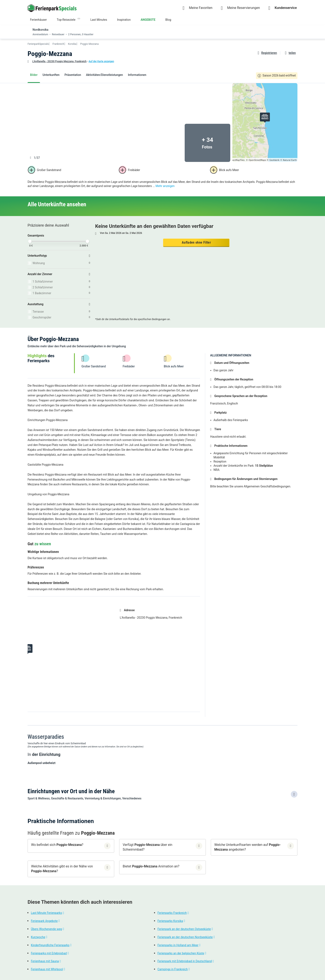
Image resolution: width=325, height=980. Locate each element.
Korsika (72, 44)
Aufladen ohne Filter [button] (196, 242)
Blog (168, 20)
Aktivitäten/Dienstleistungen (104, 75)
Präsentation (73, 75)
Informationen (137, 75)
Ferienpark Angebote (44, 921)
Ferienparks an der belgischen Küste (181, 953)
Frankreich (58, 44)
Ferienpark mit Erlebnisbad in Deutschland (185, 961)
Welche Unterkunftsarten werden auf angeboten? (247, 847)
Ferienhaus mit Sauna (45, 961)
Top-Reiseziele (66, 20)
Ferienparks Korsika (170, 921)
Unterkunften (51, 75)
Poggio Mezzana (89, 44)
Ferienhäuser (38, 20)
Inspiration (124, 20)
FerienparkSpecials (38, 44)
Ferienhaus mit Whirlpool (47, 969)
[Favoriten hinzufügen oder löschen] (267, 53)
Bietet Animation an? (151, 866)
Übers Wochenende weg (46, 929)
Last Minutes (99, 20)
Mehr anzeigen (165, 186)
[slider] (30, 241)
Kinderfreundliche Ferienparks (50, 945)
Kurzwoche (38, 937)
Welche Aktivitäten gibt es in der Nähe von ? (62, 869)
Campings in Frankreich (173, 969)
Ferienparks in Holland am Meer (178, 945)
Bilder (34, 75)
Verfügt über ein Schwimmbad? (147, 847)
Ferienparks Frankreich (172, 913)
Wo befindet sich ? (57, 845)
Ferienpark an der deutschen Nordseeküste (185, 937)
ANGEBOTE (148, 20)
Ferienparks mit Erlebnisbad (49, 953)
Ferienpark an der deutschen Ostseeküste (184, 929)
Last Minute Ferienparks (46, 913)
